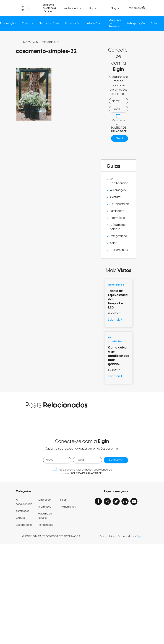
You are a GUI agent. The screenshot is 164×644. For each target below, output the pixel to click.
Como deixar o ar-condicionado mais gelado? (119, 356)
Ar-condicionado (119, 181)
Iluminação (73, 23)
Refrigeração (136, 23)
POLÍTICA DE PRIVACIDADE (119, 130)
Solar (155, 23)
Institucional (71, 8)
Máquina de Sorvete (115, 23)
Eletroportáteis (49, 23)
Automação (118, 190)
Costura (27, 23)
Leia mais (115, 320)
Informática (95, 23)
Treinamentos (136, 8)
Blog (113, 8)
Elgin (139, 536)
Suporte (94, 8)
